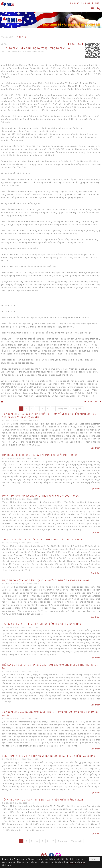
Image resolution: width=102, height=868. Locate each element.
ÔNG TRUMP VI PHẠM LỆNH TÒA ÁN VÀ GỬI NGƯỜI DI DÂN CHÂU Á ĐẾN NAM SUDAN (49, 756)
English (96, 3)
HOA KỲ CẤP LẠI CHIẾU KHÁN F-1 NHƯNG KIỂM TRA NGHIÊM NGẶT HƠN (42, 624)
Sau (80, 44)
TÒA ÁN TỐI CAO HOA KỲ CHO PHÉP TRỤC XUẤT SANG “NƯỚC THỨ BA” (41, 496)
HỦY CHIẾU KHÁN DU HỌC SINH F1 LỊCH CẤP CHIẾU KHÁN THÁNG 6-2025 (43, 800)
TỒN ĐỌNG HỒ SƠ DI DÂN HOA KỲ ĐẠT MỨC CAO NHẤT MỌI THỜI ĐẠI (40, 455)
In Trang (2, 401)
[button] (92, 8)
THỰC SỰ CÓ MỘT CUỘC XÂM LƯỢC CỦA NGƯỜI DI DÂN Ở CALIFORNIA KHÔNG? (46, 580)
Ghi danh (75, 3)
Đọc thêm (95, 448)
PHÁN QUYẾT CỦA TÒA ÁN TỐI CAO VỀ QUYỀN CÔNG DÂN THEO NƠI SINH (42, 539)
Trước (72, 44)
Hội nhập (86, 3)
